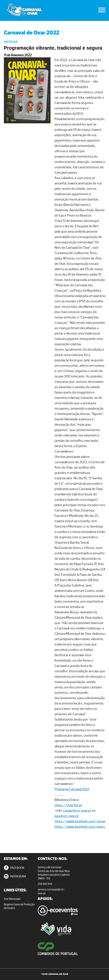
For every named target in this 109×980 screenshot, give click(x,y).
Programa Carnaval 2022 (72, 789)
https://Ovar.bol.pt (68, 805)
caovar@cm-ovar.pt (77, 810)
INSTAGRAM (15, 876)
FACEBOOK (14, 868)
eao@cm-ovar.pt (67, 816)
